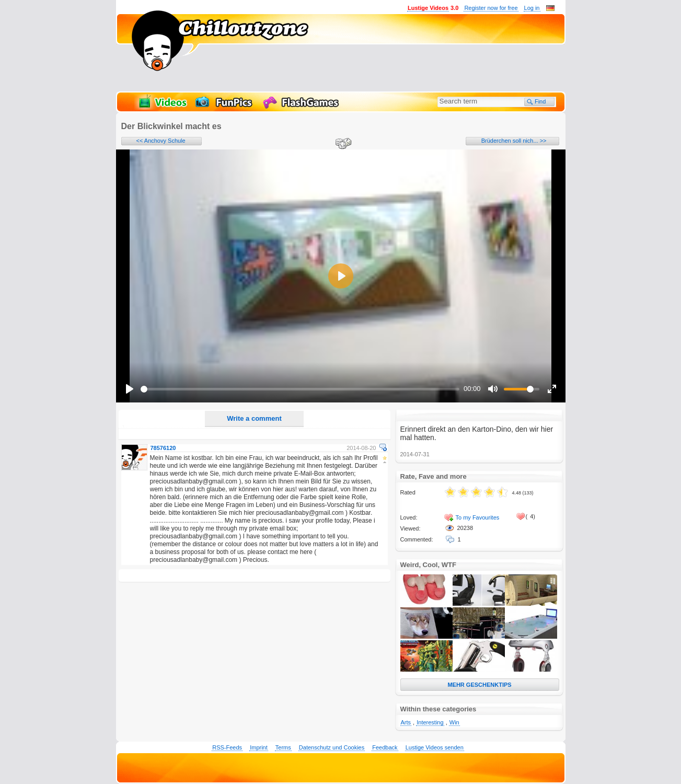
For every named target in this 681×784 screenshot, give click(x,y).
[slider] (300, 389)
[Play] (130, 389)
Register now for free (491, 8)
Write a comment (254, 418)
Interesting (430, 722)
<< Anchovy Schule (161, 141)
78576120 (163, 448)
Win (454, 722)
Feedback (385, 747)
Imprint (259, 747)
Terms (283, 747)
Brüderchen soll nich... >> (514, 141)
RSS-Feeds (227, 747)
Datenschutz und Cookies (332, 747)
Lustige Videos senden (435, 747)
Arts (406, 722)
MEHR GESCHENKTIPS (479, 685)
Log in (532, 8)
